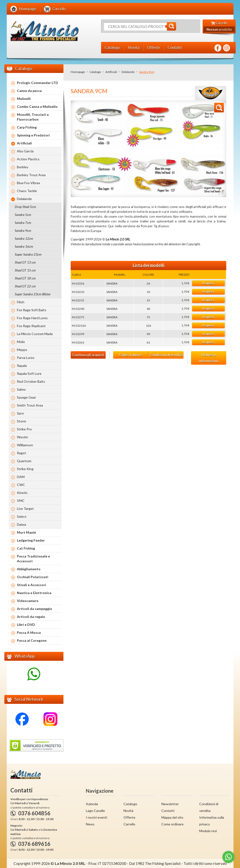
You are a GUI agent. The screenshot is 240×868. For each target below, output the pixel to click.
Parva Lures (26, 358)
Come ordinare (130, 355)
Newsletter (170, 804)
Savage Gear (26, 397)
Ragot (21, 453)
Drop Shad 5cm (25, 207)
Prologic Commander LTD (38, 83)
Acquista (208, 283)
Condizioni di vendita (166, 355)
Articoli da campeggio (34, 609)
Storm (21, 421)
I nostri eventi (96, 817)
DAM (21, 477)
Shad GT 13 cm (25, 262)
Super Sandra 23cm (28, 254)
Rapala (22, 366)
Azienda (92, 804)
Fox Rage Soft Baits (32, 310)
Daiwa (21, 524)
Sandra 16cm (24, 246)
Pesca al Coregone (32, 640)
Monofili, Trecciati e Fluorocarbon (33, 117)
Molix (21, 342)
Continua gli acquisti (88, 355)
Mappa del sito (172, 817)
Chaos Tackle (27, 191)
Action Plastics (28, 159)
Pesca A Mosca (29, 632)
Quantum (24, 461)
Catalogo (95, 72)
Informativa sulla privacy (212, 821)
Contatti (168, 811)
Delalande (128, 72)
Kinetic (22, 493)
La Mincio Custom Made (35, 334)
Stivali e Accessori (31, 585)
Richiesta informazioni (209, 358)
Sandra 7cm (23, 223)
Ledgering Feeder (31, 540)
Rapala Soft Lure (29, 373)
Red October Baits (31, 381)
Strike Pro (24, 429)
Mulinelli (24, 99)
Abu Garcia (25, 151)
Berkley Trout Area (31, 175)
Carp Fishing (27, 127)
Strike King (25, 469)
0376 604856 (34, 813)
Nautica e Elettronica (34, 593)
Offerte (129, 817)
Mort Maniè (26, 532)
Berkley (23, 167)
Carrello (129, 824)
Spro (20, 413)
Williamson (25, 445)
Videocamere (28, 601)
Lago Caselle (95, 811)
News (90, 824)
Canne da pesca (29, 91)
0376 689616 (34, 844)
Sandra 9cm (23, 230)
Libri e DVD (26, 625)
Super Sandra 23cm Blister (33, 294)
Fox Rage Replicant (31, 326)
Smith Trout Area (30, 405)
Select (22, 516)
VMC (21, 501)
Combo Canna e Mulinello (37, 107)
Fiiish (21, 302)
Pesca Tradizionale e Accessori (33, 559)
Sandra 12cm (24, 238)
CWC (21, 485)
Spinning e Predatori (33, 135)
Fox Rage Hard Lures (32, 318)
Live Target (25, 508)
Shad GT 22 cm (25, 286)
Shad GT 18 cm (25, 278)
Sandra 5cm (23, 215)
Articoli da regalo (31, 617)
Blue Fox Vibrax (28, 183)
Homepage (78, 72)
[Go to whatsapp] (228, 857)
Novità (128, 811)
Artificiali (111, 72)
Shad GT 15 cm (25, 270)
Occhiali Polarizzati (33, 577)
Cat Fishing (26, 548)
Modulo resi (208, 831)
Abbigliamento (29, 569)
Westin (22, 437)
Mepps (22, 350)
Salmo (21, 389)
